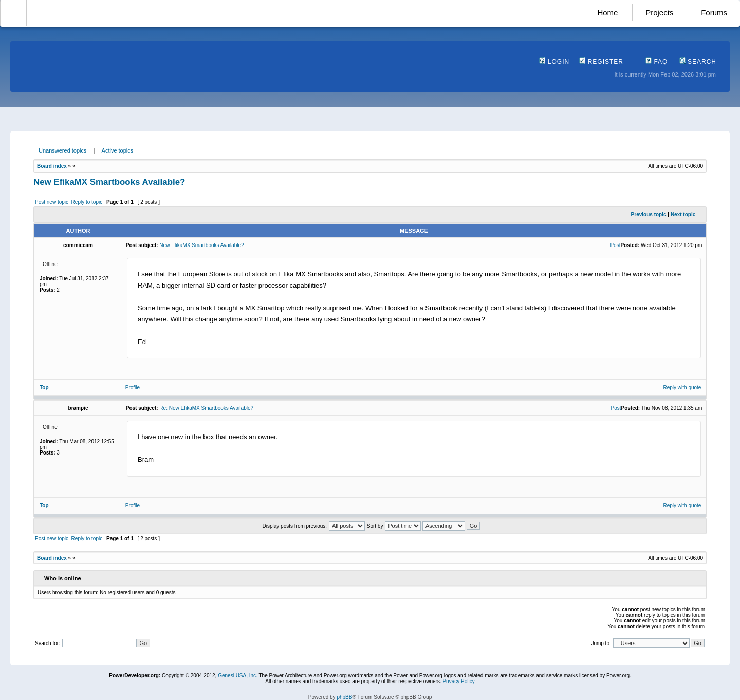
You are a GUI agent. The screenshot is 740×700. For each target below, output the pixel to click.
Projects (659, 13)
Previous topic (649, 214)
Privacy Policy (458, 681)
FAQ (656, 62)
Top (44, 387)
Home (607, 13)
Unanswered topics (63, 150)
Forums (714, 13)
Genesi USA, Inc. (238, 676)
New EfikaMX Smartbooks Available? (109, 182)
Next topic (683, 214)
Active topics (118, 150)
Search (698, 62)
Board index (52, 166)
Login (554, 62)
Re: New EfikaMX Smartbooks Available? (206, 408)
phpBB (344, 697)
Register (601, 62)
